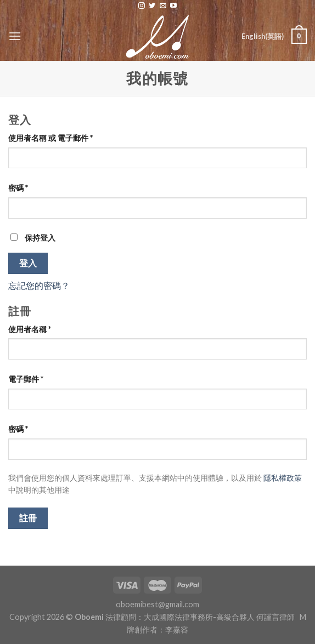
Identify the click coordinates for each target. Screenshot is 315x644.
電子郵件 (26, 379)
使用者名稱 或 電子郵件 (50, 138)
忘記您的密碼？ (39, 285)
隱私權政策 (283, 478)
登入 (28, 263)
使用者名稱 (30, 329)
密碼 (18, 188)
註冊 (28, 518)
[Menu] (15, 36)
